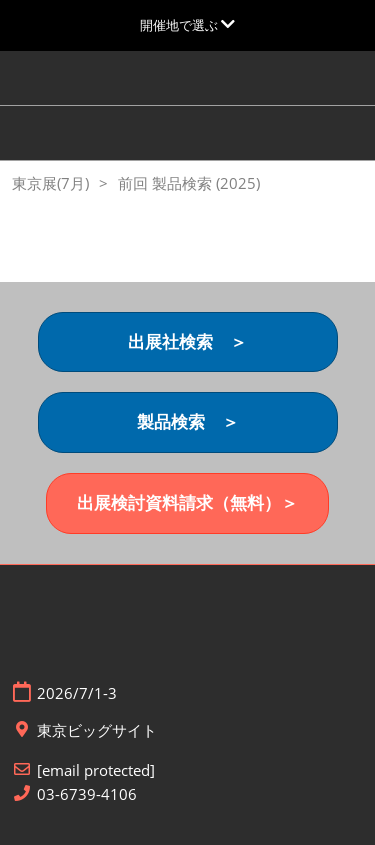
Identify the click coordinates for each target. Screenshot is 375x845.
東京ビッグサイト (97, 730)
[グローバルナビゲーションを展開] (187, 25)
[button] (188, 342)
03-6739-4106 (87, 794)
